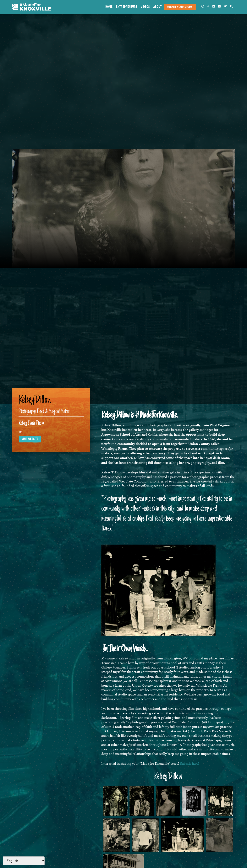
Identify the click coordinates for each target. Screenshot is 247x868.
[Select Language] (24, 861)
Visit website (30, 439)
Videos (145, 7)
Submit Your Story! (180, 7)
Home (109, 7)
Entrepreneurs (127, 7)
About (157, 7)
